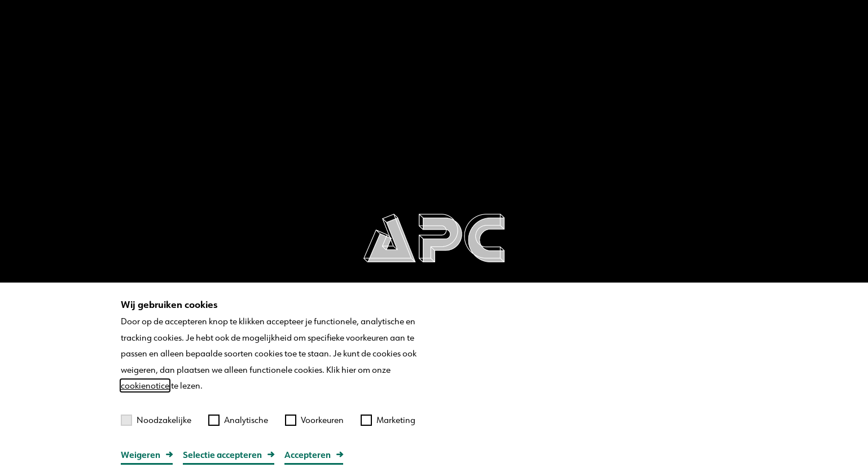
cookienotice (145, 385)
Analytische (238, 420)
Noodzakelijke (156, 420)
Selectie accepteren (222, 455)
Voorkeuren (314, 420)
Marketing (388, 420)
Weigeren (141, 455)
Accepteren (308, 455)
